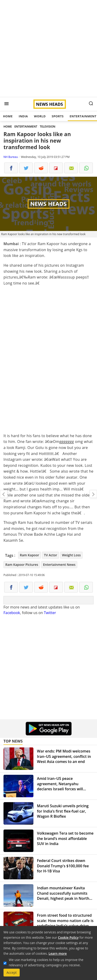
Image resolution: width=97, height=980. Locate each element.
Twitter (50, 613)
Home (8, 116)
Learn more (58, 953)
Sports (58, 116)
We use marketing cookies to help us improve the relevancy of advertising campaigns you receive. (46, 962)
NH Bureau (11, 157)
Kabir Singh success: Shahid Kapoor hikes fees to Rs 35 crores (93, 494)
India (23, 116)
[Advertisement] (48, 48)
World (40, 116)
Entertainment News (59, 565)
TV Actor (50, 555)
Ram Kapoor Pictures (22, 565)
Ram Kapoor (30, 555)
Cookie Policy (68, 937)
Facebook (12, 613)
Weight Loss (71, 555)
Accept (12, 972)
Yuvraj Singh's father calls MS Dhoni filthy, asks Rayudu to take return (4, 494)
